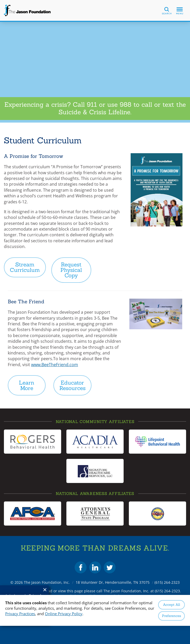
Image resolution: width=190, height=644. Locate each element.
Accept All (172, 605)
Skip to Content (0, 0)
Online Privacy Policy (64, 614)
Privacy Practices (20, 614)
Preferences (171, 616)
